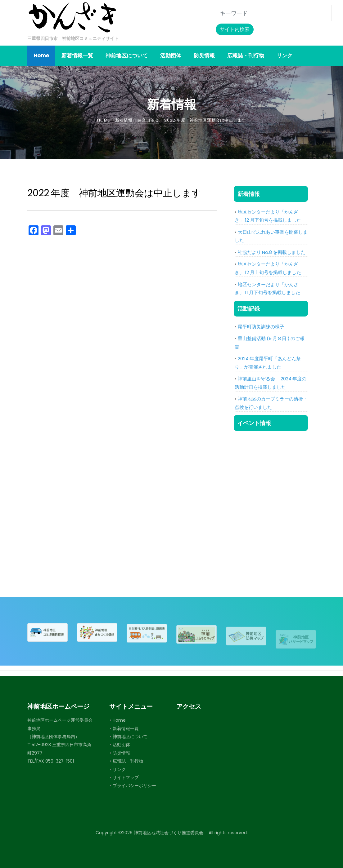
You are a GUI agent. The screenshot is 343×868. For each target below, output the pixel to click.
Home (119, 720)
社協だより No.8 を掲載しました (272, 252)
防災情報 (121, 753)
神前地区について (130, 737)
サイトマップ (126, 777)
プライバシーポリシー (134, 786)
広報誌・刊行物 (128, 761)
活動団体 (121, 745)
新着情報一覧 (126, 728)
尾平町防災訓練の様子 (261, 327)
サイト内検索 (235, 29)
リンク (119, 769)
